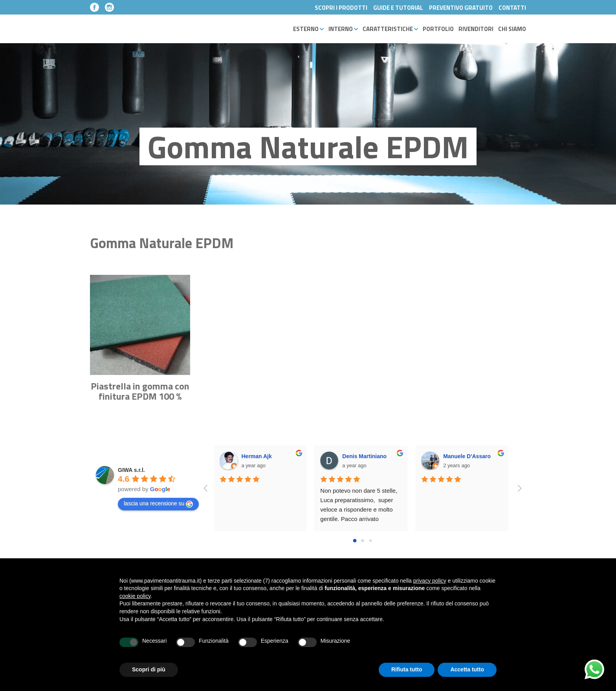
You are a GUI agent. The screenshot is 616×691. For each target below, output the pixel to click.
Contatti (512, 8)
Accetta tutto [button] (467, 669)
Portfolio (438, 29)
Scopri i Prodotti (341, 8)
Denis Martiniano (364, 456)
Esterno (308, 29)
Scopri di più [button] (149, 669)
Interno (343, 29)
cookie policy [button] (135, 596)
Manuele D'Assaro (467, 456)
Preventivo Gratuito (461, 8)
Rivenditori (476, 29)
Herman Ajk (257, 456)
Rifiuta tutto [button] (407, 669)
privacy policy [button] (430, 581)
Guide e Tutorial (398, 8)
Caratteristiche (390, 29)
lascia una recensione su (158, 504)
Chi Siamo (512, 29)
